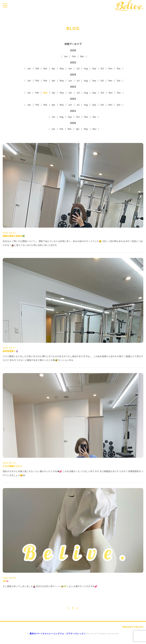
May (62, 68)
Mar (82, 56)
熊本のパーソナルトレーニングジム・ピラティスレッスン (58, 633)
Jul (78, 68)
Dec (119, 68)
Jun (70, 68)
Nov (110, 68)
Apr (53, 68)
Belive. (129, 5)
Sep (94, 68)
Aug (86, 68)
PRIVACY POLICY (133, 627)
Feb (74, 56)
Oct (102, 68)
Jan (66, 56)
